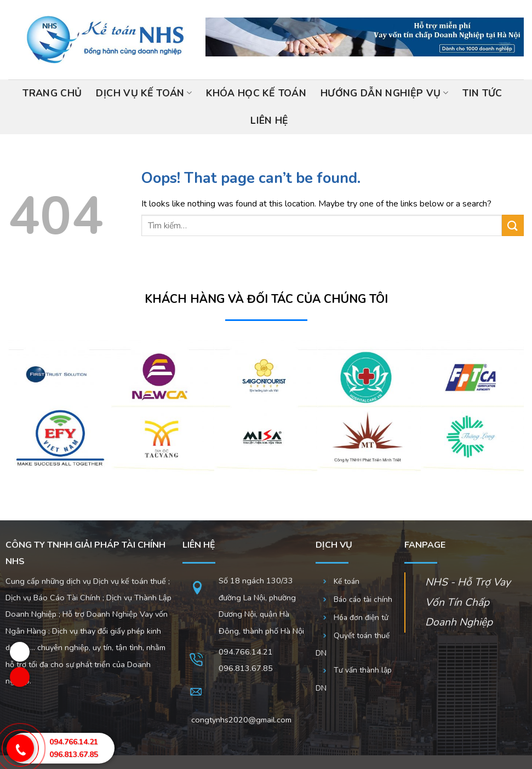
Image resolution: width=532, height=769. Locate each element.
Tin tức (482, 93)
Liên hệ (269, 120)
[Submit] (513, 225)
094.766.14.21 (246, 652)
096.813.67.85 (74, 754)
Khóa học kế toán (256, 93)
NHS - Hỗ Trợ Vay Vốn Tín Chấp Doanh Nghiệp (468, 602)
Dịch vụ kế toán (144, 93)
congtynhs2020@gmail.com (241, 720)
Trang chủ (52, 93)
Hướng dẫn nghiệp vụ (384, 93)
